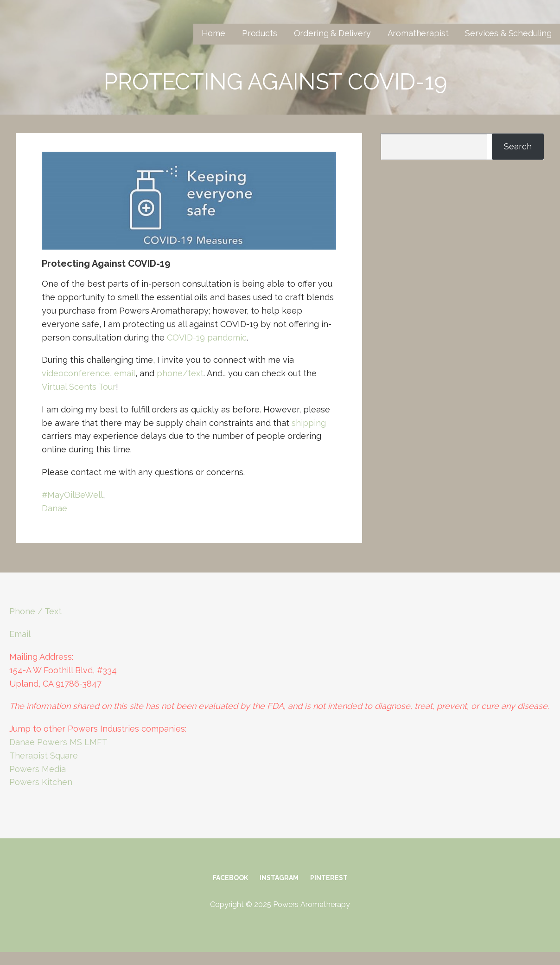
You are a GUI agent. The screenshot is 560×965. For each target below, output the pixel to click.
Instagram (279, 878)
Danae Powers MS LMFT (58, 742)
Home (213, 33)
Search (518, 146)
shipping (309, 423)
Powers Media (38, 769)
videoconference (76, 373)
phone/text (180, 373)
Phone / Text (35, 611)
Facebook (230, 878)
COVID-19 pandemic (207, 338)
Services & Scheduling (508, 33)
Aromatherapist (418, 33)
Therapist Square (44, 756)
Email (20, 634)
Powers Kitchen (41, 782)
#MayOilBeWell (72, 495)
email (125, 373)
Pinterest (329, 878)
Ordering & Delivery (332, 33)
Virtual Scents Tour (79, 387)
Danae (54, 508)
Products (260, 33)
